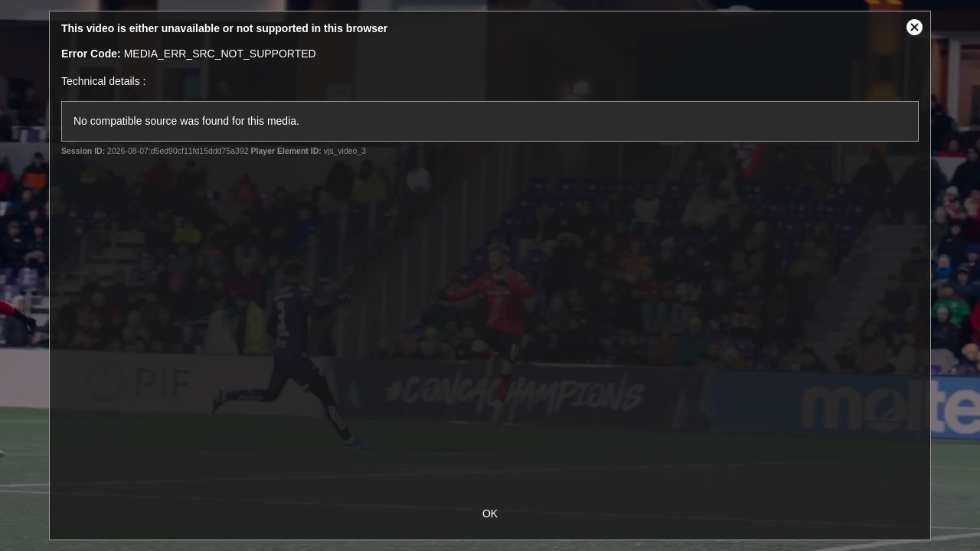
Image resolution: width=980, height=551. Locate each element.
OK (490, 514)
